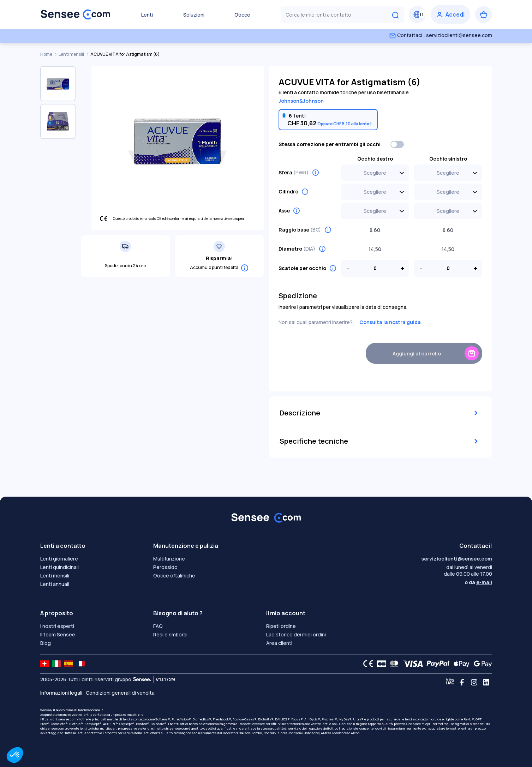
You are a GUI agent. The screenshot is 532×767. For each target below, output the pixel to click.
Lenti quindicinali (59, 567)
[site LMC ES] (68, 664)
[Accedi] (450, 14)
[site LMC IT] (56, 664)
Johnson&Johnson (301, 101)
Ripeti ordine (281, 626)
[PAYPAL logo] (436, 664)
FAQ (158, 626)
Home (47, 54)
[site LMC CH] (44, 664)
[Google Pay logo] (481, 664)
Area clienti (279, 643)
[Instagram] (474, 682)
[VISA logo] (411, 664)
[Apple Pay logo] (460, 664)
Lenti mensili (72, 54)
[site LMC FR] (80, 664)
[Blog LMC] (450, 682)
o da (478, 582)
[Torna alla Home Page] (76, 14)
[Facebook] (462, 682)
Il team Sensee (58, 634)
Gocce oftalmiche (174, 576)
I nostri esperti (57, 626)
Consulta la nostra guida (390, 322)
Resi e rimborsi (170, 634)
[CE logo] (366, 664)
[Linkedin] (486, 682)
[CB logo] (380, 664)
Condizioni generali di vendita (120, 693)
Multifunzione (169, 559)
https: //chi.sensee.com (58, 719)
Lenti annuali (55, 584)
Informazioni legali (61, 693)
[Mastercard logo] (393, 664)
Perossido (165, 567)
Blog (46, 643)
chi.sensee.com (52, 728)
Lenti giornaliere (59, 559)
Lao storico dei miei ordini (296, 634)
